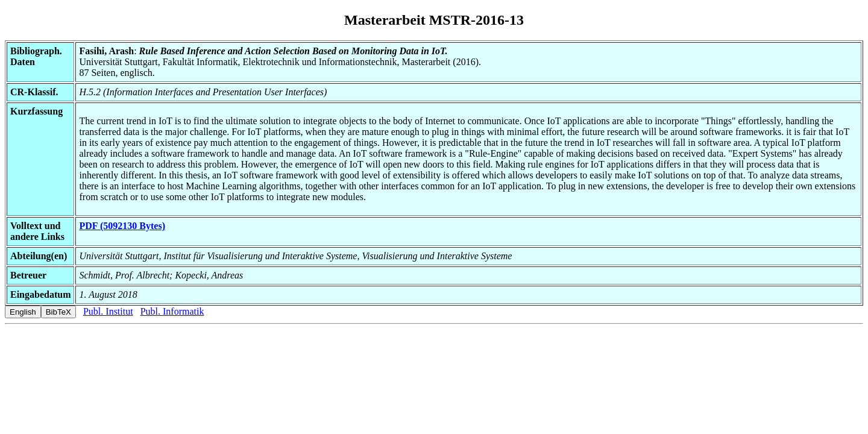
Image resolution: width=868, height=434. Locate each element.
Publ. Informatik (172, 311)
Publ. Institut (108, 311)
